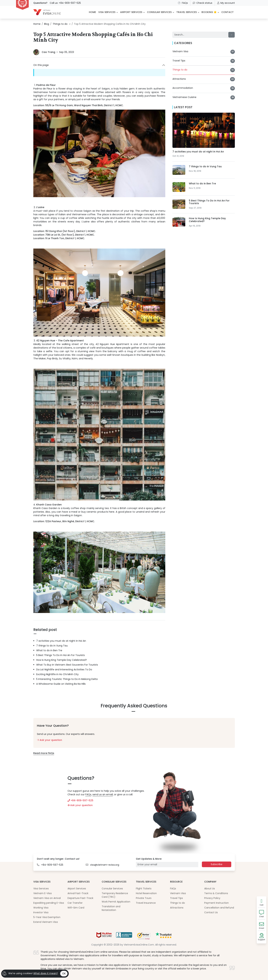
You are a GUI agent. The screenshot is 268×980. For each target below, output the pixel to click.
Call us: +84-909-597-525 (65, 3)
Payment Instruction (216, 903)
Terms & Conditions (216, 893)
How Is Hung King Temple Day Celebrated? (62, 660)
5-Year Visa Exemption (47, 917)
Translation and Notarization (111, 908)
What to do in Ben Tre (49, 650)
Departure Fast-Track (80, 898)
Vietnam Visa (178, 893)
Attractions (177, 908)
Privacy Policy (212, 898)
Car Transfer (75, 903)
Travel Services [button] (187, 12)
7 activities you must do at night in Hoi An (61, 641)
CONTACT (227, 12)
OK (64, 974)
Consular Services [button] (159, 12)
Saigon (106, 89)
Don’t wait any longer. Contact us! (58, 859)
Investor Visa (41, 912)
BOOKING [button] (209, 12)
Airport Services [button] (131, 12)
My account (226, 3)
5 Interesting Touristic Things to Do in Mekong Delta (67, 679)
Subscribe (217, 864)
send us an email (103, 794)
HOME (92, 12)
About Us (210, 889)
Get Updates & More (149, 859)
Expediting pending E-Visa (49, 903)
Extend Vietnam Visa (46, 922)
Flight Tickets (144, 889)
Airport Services (77, 889)
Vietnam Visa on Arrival (47, 898)
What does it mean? (46, 973)
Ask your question (49, 740)
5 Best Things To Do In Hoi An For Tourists (61, 655)
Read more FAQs (44, 753)
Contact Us (211, 912)
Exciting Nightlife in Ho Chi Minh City (57, 674)
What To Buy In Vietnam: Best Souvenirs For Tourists (67, 665)
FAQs (183, 3)
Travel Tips (176, 898)
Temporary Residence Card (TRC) (115, 895)
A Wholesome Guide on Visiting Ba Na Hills (61, 684)
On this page (41, 65)
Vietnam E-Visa (42, 893)
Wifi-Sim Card (76, 908)
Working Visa (41, 908)
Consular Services (112, 889)
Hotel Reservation (146, 893)
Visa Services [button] (107, 12)
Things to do (177, 903)
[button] (68, 24)
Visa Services (41, 889)
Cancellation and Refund (219, 908)
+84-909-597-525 (80, 800)
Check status (203, 3)
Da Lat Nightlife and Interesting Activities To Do (64, 669)
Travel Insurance (146, 903)
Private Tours (144, 898)
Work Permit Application (116, 902)
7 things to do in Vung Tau (52, 646)
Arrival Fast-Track (78, 893)
